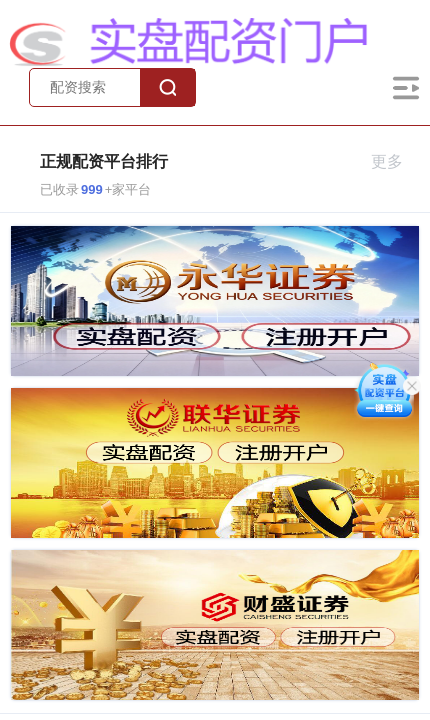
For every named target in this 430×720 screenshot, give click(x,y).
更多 (395, 161)
